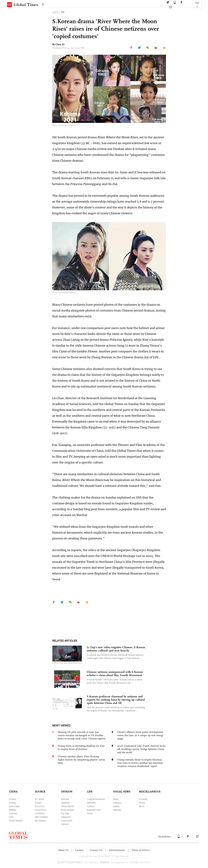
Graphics (117, 803)
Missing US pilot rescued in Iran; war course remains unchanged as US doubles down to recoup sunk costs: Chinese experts (82, 735)
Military (12, 810)
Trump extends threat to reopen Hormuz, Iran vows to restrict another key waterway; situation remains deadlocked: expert (140, 763)
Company (40, 813)
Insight (38, 803)
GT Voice (39, 799)
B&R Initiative (41, 817)
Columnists (67, 821)
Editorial (65, 799)
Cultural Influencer (96, 799)
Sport (142, 806)
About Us (63, 850)
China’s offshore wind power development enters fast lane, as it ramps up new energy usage (140, 735)
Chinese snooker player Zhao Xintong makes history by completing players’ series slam (81, 760)
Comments (40, 810)
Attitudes (91, 803)
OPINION (67, 792)
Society (13, 803)
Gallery (116, 806)
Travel (90, 813)
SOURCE (40, 792)
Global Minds (68, 806)
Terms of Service (141, 850)
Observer (65, 803)
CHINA (13, 792)
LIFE (90, 792)
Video (116, 799)
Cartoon (65, 824)
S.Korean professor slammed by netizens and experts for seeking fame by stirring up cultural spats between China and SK (116, 700)
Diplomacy (14, 806)
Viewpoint (66, 817)
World (142, 803)
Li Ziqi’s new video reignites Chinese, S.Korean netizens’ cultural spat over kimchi (116, 649)
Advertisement (117, 850)
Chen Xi (60, 44)
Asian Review (67, 810)
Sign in (197, 5)
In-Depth (143, 799)
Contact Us (96, 850)
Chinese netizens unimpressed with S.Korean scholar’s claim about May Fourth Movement (115, 674)
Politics (13, 799)
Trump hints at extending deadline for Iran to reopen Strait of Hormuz (81, 747)
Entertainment (94, 810)
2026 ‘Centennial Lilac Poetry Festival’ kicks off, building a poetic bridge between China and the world (141, 749)
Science (13, 813)
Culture (91, 806)
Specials (117, 810)
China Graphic (16, 821)
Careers (79, 850)
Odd (11, 817)
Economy (40, 806)
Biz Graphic (41, 821)
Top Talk (65, 813)
